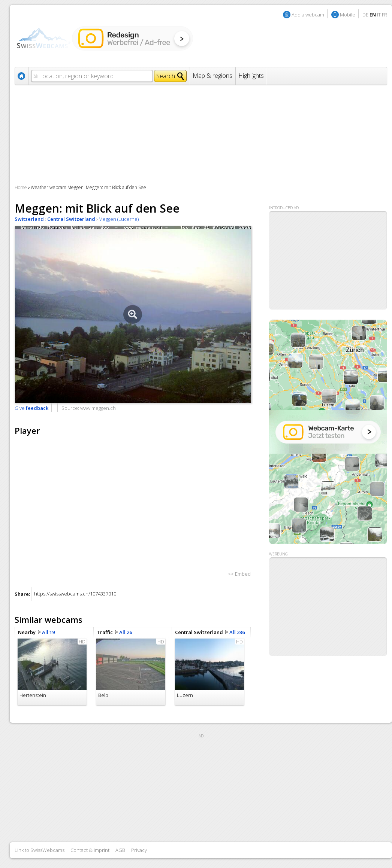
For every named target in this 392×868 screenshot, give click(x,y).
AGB (120, 850)
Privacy (139, 850)
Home (21, 187)
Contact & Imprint (90, 850)
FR (385, 15)
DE (365, 15)
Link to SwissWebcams (40, 850)
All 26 (126, 632)
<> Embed (239, 574)
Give (31, 408)
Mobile (348, 15)
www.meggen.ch (98, 408)
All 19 (48, 632)
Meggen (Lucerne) (119, 219)
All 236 (237, 632)
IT (379, 15)
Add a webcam (308, 15)
